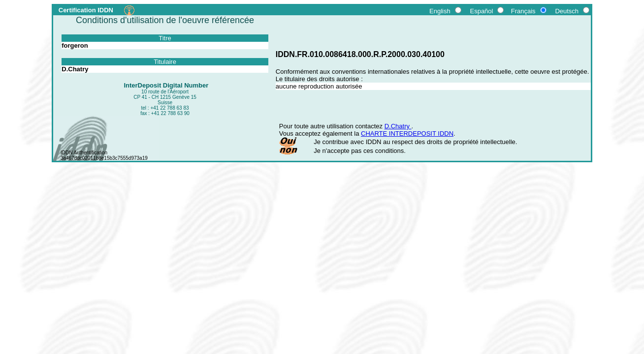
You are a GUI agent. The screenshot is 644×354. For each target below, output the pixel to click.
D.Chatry (398, 126)
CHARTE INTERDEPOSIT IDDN (407, 133)
